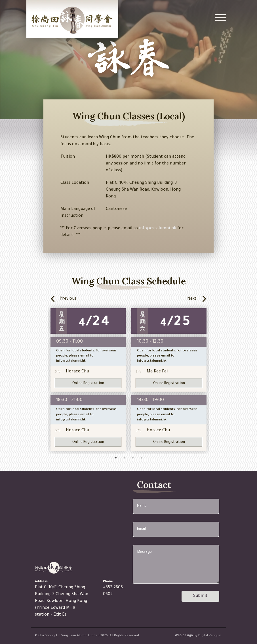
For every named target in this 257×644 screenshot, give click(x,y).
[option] (88, 380)
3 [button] (133, 459)
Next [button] (201, 299)
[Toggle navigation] (221, 19)
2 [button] (124, 459)
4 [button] (141, 459)
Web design (184, 636)
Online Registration (88, 384)
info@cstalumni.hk (158, 229)
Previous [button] (85, 299)
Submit (200, 596)
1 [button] (116, 459)
